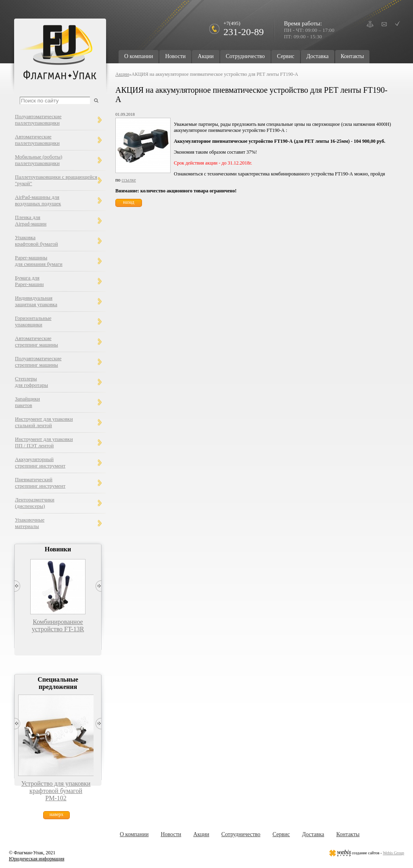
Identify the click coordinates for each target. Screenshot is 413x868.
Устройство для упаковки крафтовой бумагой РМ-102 (56, 791)
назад (129, 202)
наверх (57, 814)
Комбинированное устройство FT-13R (58, 625)
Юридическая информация (37, 859)
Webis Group (393, 853)
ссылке (129, 180)
